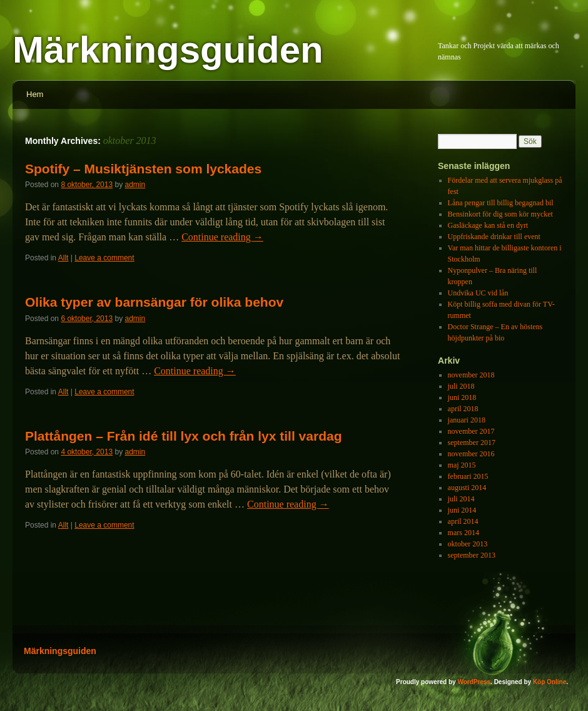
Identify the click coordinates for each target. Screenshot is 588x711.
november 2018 (471, 375)
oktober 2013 (468, 544)
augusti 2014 (467, 488)
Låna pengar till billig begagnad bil (501, 203)
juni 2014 (462, 510)
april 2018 (463, 409)
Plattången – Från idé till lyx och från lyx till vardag (183, 436)
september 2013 (472, 555)
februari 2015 (468, 476)
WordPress (474, 682)
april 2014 (463, 521)
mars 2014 (464, 533)
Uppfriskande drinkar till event (494, 237)
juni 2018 (462, 397)
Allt (63, 258)
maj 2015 (462, 465)
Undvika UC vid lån (478, 293)
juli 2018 (461, 386)
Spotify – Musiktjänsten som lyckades (143, 169)
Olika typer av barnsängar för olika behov (154, 302)
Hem (35, 94)
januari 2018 (467, 420)
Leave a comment (104, 258)
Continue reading (222, 237)
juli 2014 (461, 499)
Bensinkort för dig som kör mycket (500, 214)
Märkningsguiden (168, 50)
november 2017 (471, 431)
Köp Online (550, 682)
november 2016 (471, 454)
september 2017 (472, 442)
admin (135, 185)
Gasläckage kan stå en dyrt (488, 225)
